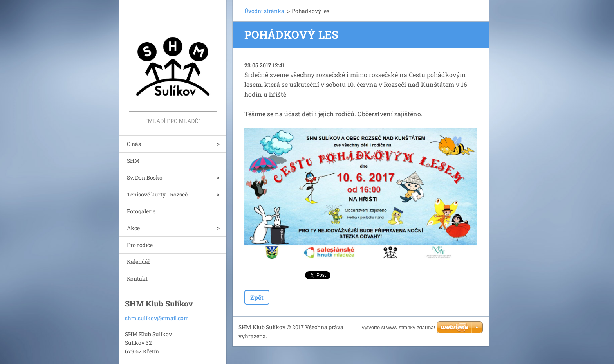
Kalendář (139, 262)
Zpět (257, 297)
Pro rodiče (140, 245)
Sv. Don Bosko (145, 177)
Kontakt (137, 278)
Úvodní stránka (264, 11)
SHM (133, 161)
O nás (134, 144)
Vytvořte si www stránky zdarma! (398, 327)
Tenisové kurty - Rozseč (157, 194)
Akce (133, 228)
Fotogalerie (141, 211)
